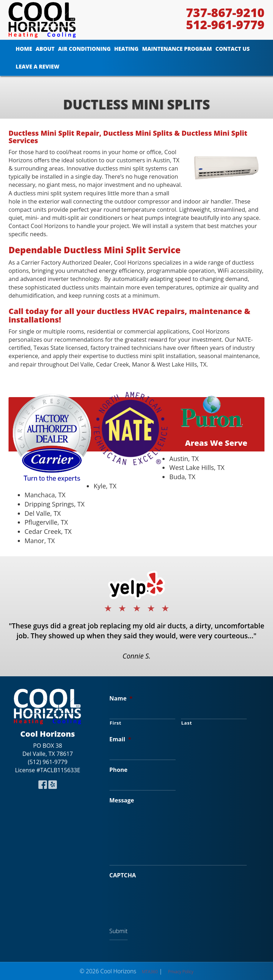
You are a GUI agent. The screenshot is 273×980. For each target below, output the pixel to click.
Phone (119, 770)
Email (120, 739)
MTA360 (150, 972)
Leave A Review (38, 66)
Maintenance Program (177, 49)
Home (24, 49)
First (116, 723)
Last (187, 723)
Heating (126, 49)
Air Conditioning (84, 49)
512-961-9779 (225, 25)
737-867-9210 (225, 12)
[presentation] (164, 898)
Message (122, 800)
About (45, 49)
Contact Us (232, 49)
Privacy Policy (181, 972)
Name (121, 699)
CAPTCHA (123, 875)
